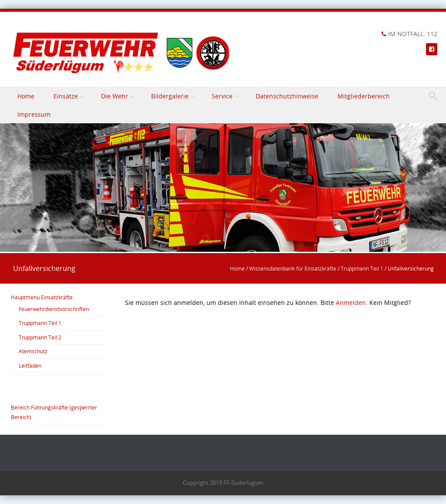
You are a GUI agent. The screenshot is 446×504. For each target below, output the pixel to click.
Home (26, 96)
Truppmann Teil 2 (40, 337)
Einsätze (66, 96)
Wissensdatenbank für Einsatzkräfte (293, 268)
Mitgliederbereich (364, 96)
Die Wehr (115, 96)
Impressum (34, 114)
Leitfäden (30, 365)
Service (222, 96)
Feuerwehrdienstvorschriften (54, 309)
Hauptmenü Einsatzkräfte (42, 297)
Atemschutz (33, 351)
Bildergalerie (170, 96)
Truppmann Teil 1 (362, 268)
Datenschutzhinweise (287, 96)
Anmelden (351, 303)
